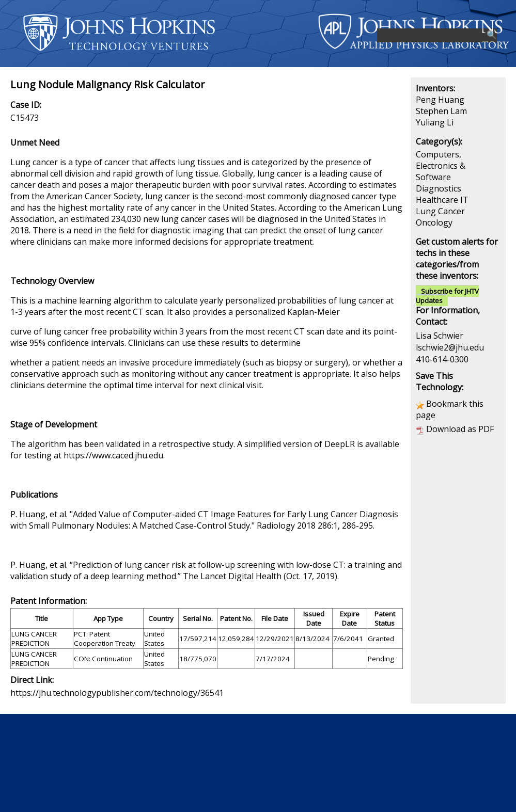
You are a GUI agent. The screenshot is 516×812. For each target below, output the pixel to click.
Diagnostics (439, 188)
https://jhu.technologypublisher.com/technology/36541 (117, 693)
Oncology (434, 222)
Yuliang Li (435, 122)
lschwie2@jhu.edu (450, 347)
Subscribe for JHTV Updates (447, 296)
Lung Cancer (440, 211)
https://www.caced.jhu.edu (113, 455)
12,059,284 (236, 639)
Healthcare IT (442, 200)
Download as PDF (460, 429)
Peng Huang (440, 100)
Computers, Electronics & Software (441, 166)
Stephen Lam (441, 111)
